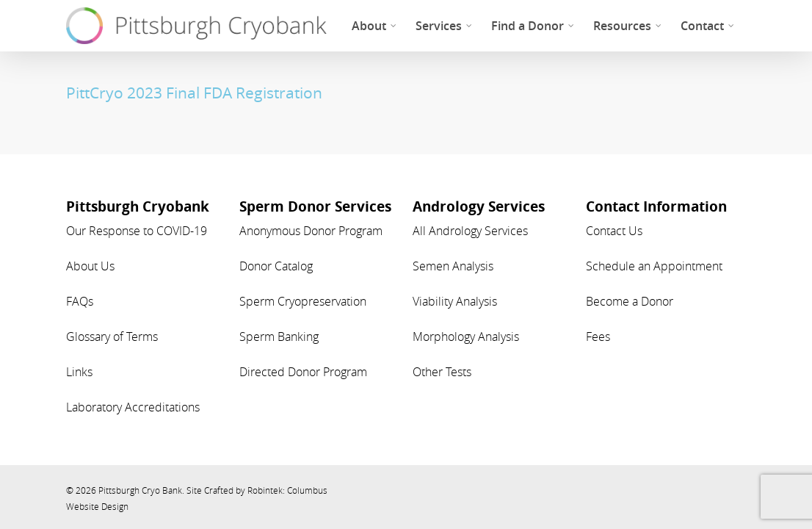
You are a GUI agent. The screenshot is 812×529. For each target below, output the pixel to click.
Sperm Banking (279, 337)
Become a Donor (630, 301)
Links (79, 372)
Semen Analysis (453, 266)
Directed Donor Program (303, 372)
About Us (90, 266)
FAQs (80, 301)
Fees (598, 337)
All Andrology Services (470, 231)
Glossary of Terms (112, 337)
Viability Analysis (455, 301)
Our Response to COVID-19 (137, 231)
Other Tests (442, 372)
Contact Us (614, 231)
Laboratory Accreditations (133, 407)
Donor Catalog (276, 266)
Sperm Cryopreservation (303, 301)
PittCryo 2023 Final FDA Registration (194, 93)
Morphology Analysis (466, 337)
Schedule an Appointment (654, 266)
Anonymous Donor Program (311, 231)
